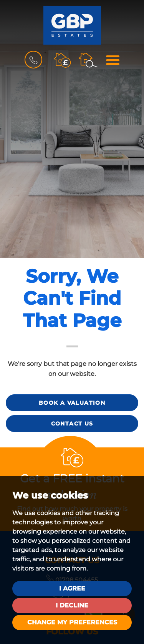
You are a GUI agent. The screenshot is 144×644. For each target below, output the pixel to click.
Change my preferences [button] (72, 622)
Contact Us (72, 424)
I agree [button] (72, 588)
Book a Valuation (72, 403)
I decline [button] (72, 605)
